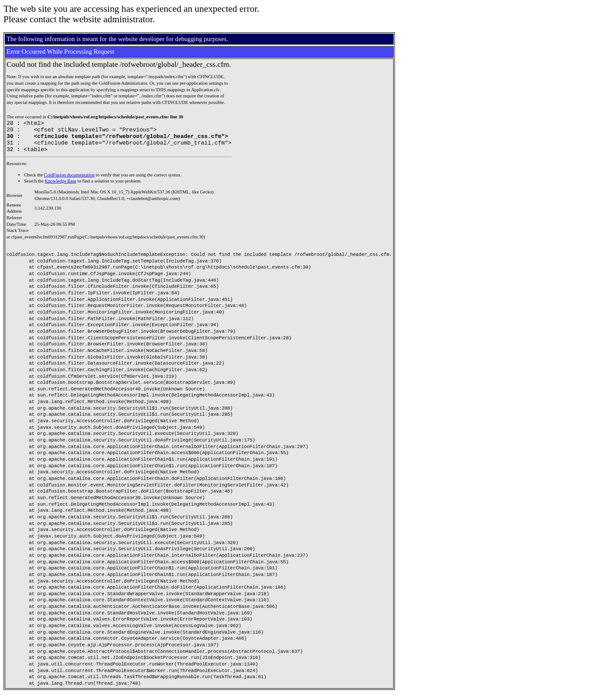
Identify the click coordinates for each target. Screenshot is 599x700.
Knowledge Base (61, 188)
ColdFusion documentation (69, 181)
